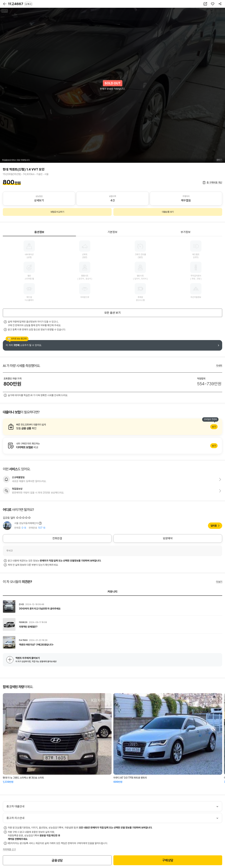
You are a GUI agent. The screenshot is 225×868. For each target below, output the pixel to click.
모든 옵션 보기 (112, 313)
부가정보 (186, 232)
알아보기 (112, 427)
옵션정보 (39, 232)
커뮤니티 (112, 592)
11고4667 (20, 4)
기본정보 (112, 232)
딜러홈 (214, 526)
